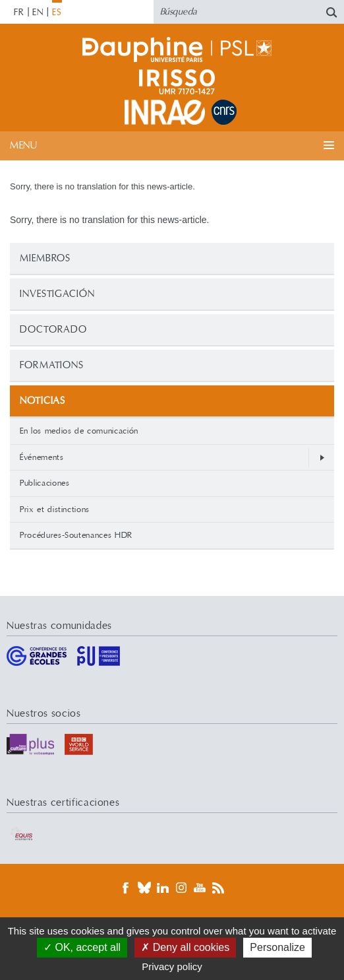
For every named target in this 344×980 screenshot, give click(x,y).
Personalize (277, 947)
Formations (52, 365)
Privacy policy (172, 966)
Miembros (45, 258)
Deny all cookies (185, 947)
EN (38, 13)
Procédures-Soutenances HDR (76, 535)
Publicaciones (44, 483)
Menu (23, 146)
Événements (42, 457)
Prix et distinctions (55, 509)
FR (19, 13)
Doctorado (53, 330)
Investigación (57, 294)
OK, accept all (82, 947)
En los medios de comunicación (79, 431)
